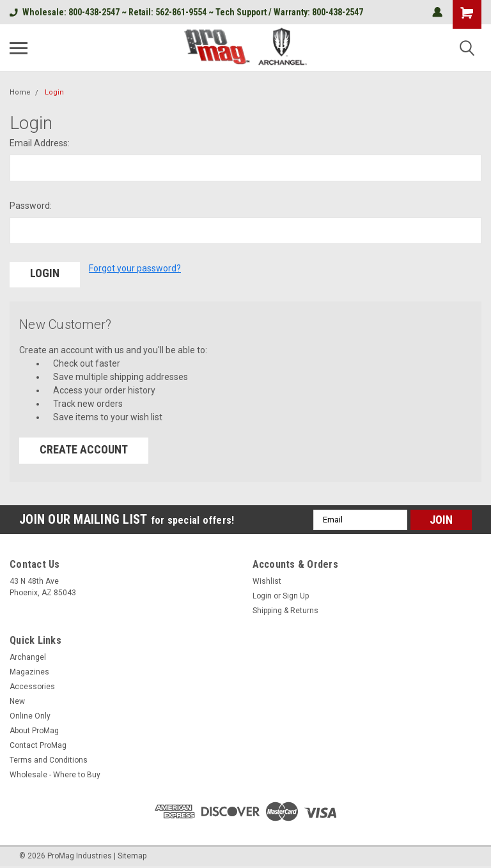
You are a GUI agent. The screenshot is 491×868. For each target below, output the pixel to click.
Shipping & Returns (285, 610)
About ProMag (34, 730)
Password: (31, 206)
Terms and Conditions (49, 759)
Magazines (29, 671)
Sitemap (132, 855)
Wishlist (267, 581)
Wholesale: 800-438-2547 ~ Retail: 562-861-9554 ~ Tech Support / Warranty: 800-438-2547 (186, 12)
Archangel (28, 657)
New (17, 701)
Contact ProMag (38, 745)
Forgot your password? (135, 268)
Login (54, 92)
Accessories (32, 686)
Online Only (30, 715)
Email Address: (40, 143)
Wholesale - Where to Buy (55, 774)
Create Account (84, 449)
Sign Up (296, 595)
